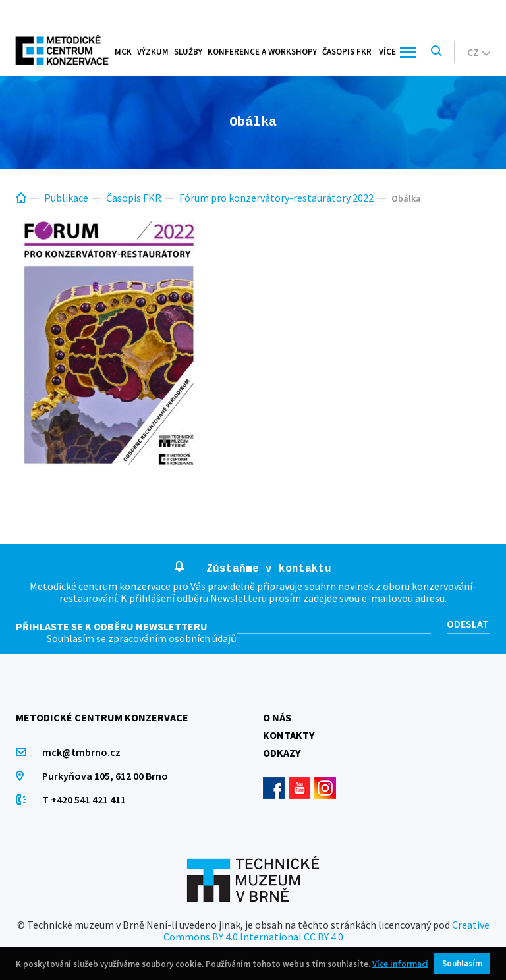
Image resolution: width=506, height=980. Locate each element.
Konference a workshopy (262, 52)
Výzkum (153, 52)
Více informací (400, 964)
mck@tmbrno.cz (81, 752)
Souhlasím (462, 963)
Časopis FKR (347, 52)
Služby (188, 52)
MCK (123, 52)
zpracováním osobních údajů (172, 638)
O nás (277, 717)
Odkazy (282, 753)
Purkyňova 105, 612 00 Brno (105, 776)
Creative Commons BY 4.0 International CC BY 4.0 (326, 931)
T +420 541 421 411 (84, 800)
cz (479, 52)
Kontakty (289, 735)
